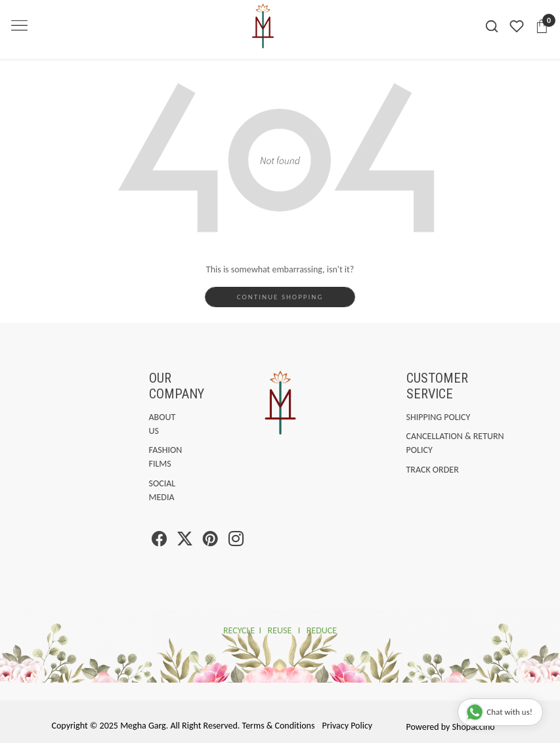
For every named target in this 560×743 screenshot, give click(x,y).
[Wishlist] (517, 26)
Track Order (433, 470)
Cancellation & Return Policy (455, 443)
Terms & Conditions (279, 726)
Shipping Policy (439, 417)
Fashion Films (152, 457)
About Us (152, 424)
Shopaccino (474, 727)
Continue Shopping (280, 297)
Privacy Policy (348, 726)
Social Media (152, 490)
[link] (492, 27)
